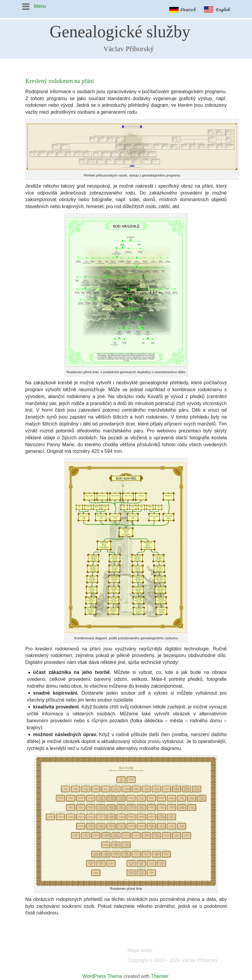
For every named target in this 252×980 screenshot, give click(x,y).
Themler (160, 976)
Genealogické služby (120, 32)
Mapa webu (140, 950)
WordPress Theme (102, 976)
